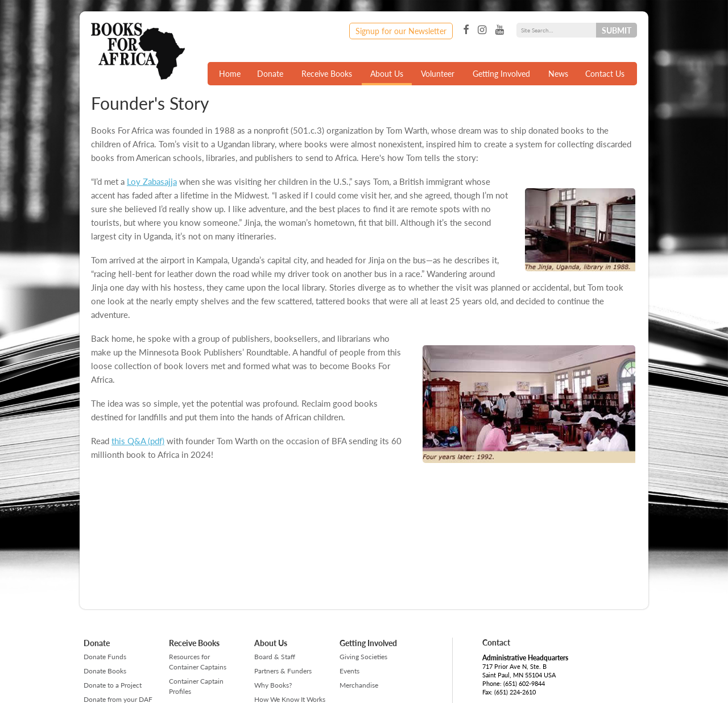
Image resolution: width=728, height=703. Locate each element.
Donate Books (105, 671)
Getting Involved (501, 73)
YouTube (500, 30)
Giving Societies (363, 657)
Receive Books (327, 73)
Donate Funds (105, 657)
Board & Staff (275, 657)
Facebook (466, 30)
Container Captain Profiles (196, 686)
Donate (270, 73)
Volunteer (438, 73)
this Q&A (129, 441)
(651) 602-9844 (524, 683)
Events (349, 671)
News (558, 73)
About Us (387, 73)
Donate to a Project (113, 685)
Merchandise (359, 685)
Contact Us (605, 73)
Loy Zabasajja (152, 181)
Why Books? (273, 685)
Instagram (482, 30)
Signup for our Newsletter (401, 31)
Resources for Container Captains (198, 662)
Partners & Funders (283, 671)
